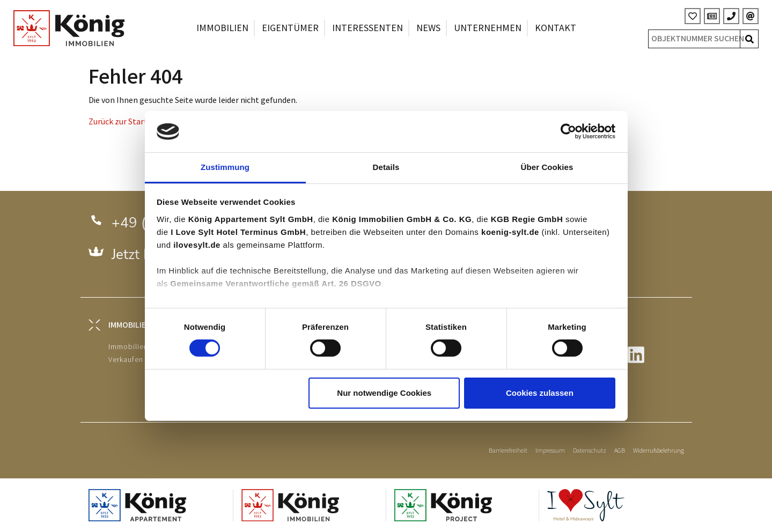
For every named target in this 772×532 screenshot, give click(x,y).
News (428, 28)
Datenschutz (590, 451)
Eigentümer (290, 28)
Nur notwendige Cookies (384, 393)
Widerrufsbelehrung (659, 451)
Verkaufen (126, 360)
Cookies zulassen (540, 393)
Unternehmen (488, 28)
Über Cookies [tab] (547, 167)
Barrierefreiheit (508, 451)
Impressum (550, 451)
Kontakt (556, 28)
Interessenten (367, 28)
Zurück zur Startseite (127, 122)
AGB (620, 451)
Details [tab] (386, 167)
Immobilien (222, 28)
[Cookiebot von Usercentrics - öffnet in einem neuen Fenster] (568, 131)
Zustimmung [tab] (225, 167)
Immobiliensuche (139, 347)
